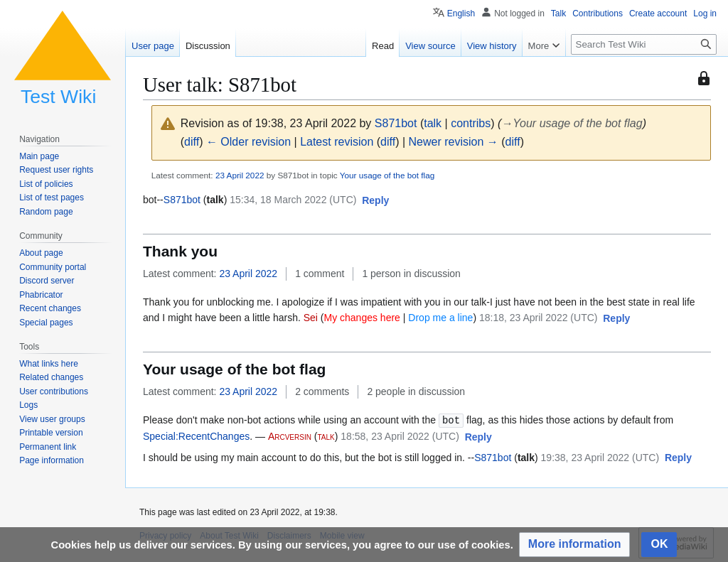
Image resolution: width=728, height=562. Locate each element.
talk (433, 123)
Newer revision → (454, 142)
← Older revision (248, 142)
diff (192, 142)
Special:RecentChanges (196, 436)
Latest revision (337, 142)
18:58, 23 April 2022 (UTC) (400, 436)
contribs (471, 123)
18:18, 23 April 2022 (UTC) (539, 318)
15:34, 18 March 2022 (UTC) (293, 200)
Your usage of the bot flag (387, 175)
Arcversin (290, 436)
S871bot (182, 200)
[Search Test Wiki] (644, 44)
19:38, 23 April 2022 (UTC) (600, 457)
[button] (375, 201)
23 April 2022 (240, 175)
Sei (311, 318)
